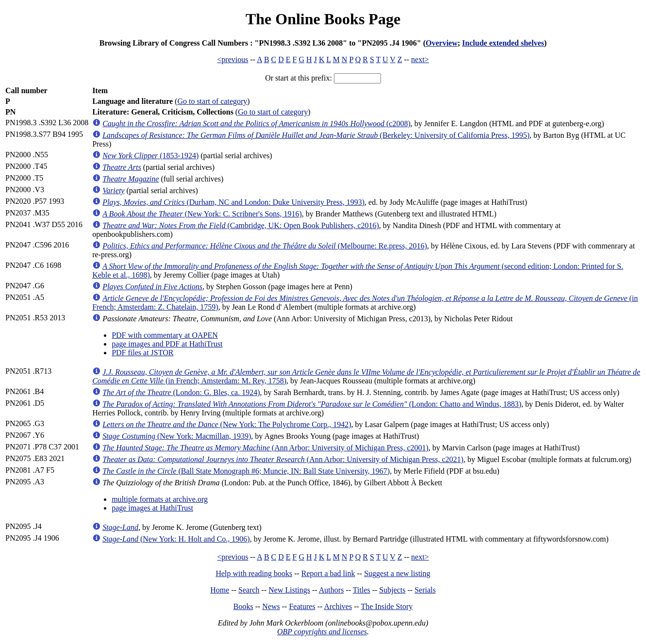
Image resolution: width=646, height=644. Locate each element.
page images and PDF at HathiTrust (167, 344)
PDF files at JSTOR (142, 353)
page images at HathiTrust (152, 508)
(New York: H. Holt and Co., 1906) (176, 539)
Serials (425, 590)
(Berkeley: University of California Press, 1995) (316, 135)
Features (302, 606)
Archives (338, 606)
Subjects (392, 590)
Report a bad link (328, 573)
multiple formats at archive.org (160, 499)
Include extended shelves (503, 43)
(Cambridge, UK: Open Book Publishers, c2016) (241, 225)
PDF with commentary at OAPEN (165, 335)
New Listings (289, 590)
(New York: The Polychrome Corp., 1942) (227, 424)
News (271, 606)
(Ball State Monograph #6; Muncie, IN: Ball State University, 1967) (246, 471)
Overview (442, 43)
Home (220, 590)
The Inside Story (387, 606)
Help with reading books (254, 573)
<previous (232, 59)
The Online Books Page (323, 19)
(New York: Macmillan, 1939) (177, 436)
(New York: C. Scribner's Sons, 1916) (202, 214)
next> (420, 59)
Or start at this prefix (297, 78)
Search (249, 590)
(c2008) (257, 124)
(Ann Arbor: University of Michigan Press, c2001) (265, 448)
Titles (362, 590)
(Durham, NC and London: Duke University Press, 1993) (233, 202)
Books (243, 606)
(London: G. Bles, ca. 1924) (181, 392)
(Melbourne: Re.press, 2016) (265, 246)
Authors (331, 590)
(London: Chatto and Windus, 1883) (312, 404)
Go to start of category (212, 101)
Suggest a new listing (397, 573)
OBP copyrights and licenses (322, 632)
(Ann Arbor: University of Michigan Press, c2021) (283, 459)
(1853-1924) (150, 156)
